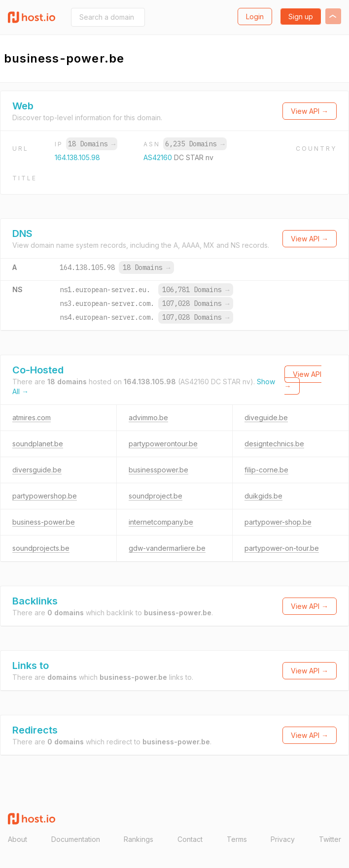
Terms (237, 839)
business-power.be (44, 522)
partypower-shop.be (278, 522)
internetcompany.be (161, 522)
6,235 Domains (195, 144)
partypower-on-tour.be (282, 548)
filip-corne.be (266, 470)
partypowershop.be (45, 496)
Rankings (139, 839)
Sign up (301, 17)
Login (255, 17)
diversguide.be (37, 470)
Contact (190, 839)
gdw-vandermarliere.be (167, 548)
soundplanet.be (38, 444)
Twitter (330, 839)
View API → (310, 111)
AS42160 (159, 157)
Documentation (76, 839)
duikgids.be (263, 496)
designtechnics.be (274, 444)
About (17, 839)
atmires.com (32, 417)
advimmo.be (148, 417)
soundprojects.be (41, 548)
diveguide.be (266, 417)
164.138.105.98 (77, 157)
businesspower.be (158, 470)
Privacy (283, 839)
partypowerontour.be (163, 444)
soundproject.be (156, 496)
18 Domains (92, 144)
